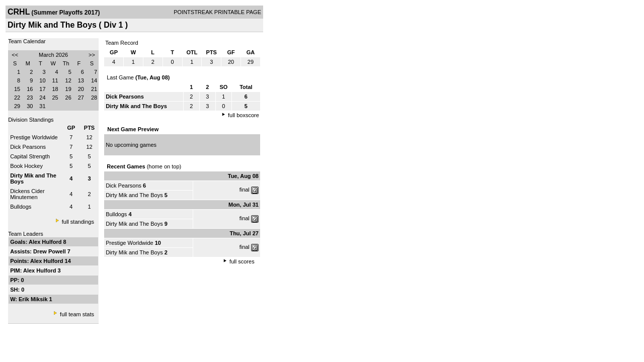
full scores (242, 261)
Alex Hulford (46, 242)
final (245, 190)
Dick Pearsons (28, 147)
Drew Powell (50, 251)
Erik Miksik (34, 299)
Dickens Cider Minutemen (27, 194)
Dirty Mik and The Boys (134, 195)
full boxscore (244, 115)
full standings (78, 222)
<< (15, 55)
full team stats (77, 314)
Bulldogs (21, 207)
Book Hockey (26, 166)
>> (92, 55)
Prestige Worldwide (34, 137)
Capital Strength (30, 156)
